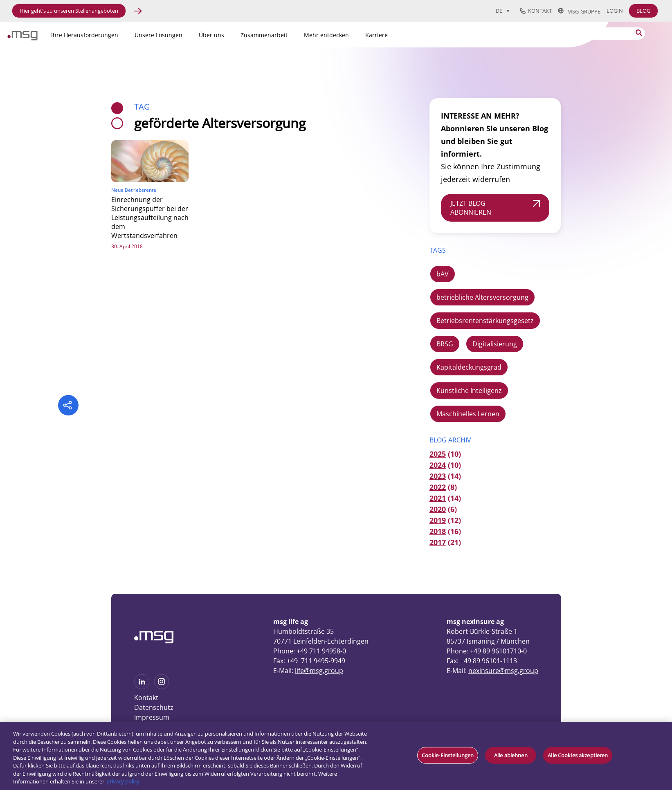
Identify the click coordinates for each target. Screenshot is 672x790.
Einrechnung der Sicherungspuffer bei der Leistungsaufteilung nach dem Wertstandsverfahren (150, 218)
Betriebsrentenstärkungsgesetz (485, 321)
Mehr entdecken (326, 35)
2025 (438, 454)
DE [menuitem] (499, 11)
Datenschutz (154, 707)
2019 (438, 520)
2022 (438, 487)
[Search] (594, 34)
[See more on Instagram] (162, 687)
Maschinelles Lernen (468, 414)
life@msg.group (319, 671)
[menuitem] (503, 11)
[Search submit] (639, 33)
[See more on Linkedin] (142, 687)
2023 (438, 476)
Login (615, 11)
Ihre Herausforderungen (85, 35)
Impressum (152, 717)
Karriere (376, 35)
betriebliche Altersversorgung (482, 297)
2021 (438, 498)
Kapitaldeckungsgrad (469, 367)
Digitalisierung (495, 344)
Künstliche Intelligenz (469, 391)
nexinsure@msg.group (503, 671)
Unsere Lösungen (158, 35)
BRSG (445, 344)
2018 (438, 531)
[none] (506, 11)
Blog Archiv (450, 440)
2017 (438, 542)
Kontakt (536, 11)
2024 (438, 465)
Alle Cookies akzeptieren (578, 755)
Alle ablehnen (511, 755)
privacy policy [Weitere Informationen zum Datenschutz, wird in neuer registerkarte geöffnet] (123, 781)
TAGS (438, 250)
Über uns (211, 35)
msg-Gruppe (579, 11)
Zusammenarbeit (264, 35)
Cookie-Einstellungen (448, 755)
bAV (443, 274)
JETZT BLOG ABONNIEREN (471, 208)
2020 (438, 509)
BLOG (643, 11)
